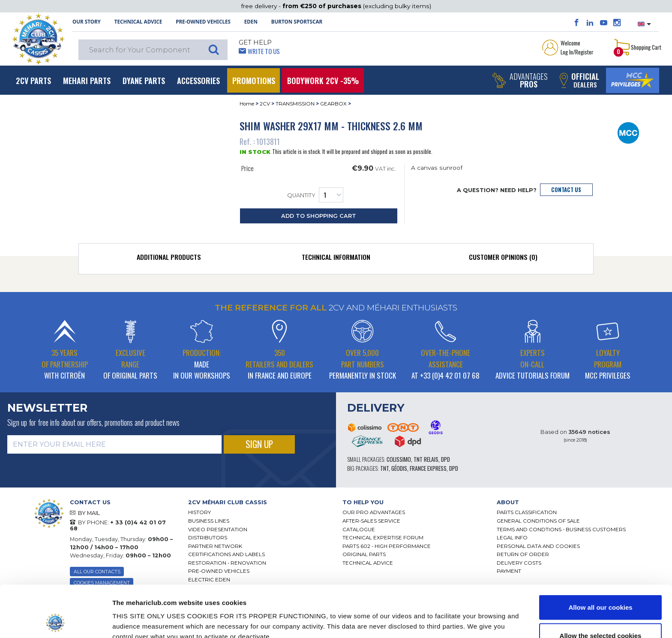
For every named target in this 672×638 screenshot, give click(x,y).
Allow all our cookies (600, 559)
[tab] (169, 259)
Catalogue (359, 530)
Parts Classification (527, 512)
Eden (251, 22)
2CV (265, 104)
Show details (445, 616)
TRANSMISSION (295, 104)
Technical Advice (138, 22)
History (199, 512)
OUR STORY (87, 22)
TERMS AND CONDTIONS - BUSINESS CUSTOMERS (561, 530)
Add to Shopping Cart (319, 216)
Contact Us (566, 190)
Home (247, 104)
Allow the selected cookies (601, 587)
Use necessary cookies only (600, 615)
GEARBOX (333, 104)
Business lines (209, 521)
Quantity (315, 195)
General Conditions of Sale (538, 521)
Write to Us (264, 51)
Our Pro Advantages (374, 512)
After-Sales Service (371, 521)
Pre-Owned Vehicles (203, 22)
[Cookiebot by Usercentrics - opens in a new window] (55, 621)
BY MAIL (89, 513)
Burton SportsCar (297, 22)
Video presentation (218, 530)
